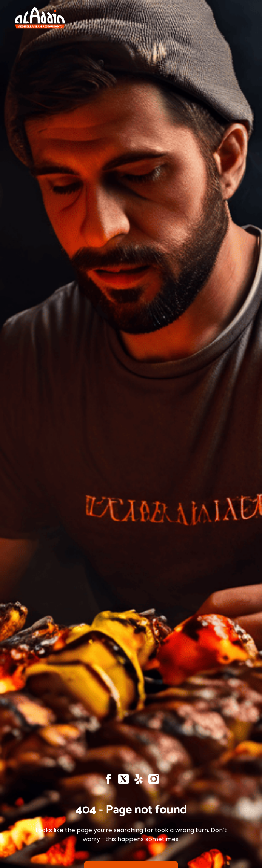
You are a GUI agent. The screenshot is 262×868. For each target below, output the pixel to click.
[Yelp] (139, 781)
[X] (123, 781)
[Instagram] (154, 781)
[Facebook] (108, 781)
